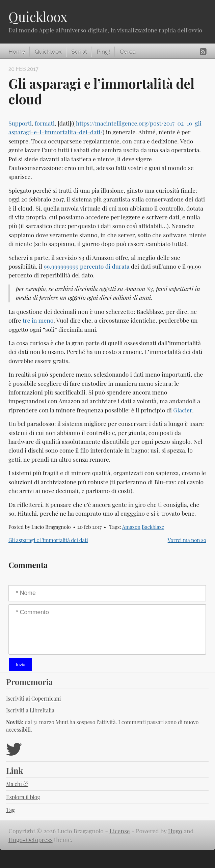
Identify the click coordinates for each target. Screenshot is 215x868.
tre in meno (38, 320)
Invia (21, 665)
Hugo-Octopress (31, 839)
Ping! (103, 52)
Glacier (183, 410)
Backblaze (153, 527)
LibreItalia (42, 710)
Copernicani (46, 698)
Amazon (131, 527)
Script (79, 52)
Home (17, 52)
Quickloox (38, 17)
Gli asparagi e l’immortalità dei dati (48, 540)
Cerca (128, 52)
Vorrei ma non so (187, 540)
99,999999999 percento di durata (87, 266)
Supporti (20, 123)
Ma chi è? (17, 784)
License (120, 831)
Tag (10, 810)
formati (45, 123)
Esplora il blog (23, 797)
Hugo (175, 831)
